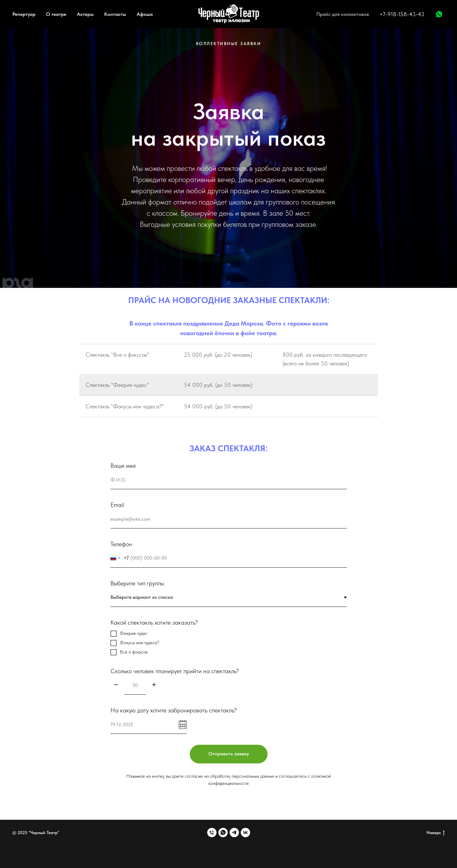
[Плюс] (154, 685)
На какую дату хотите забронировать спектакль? (174, 710)
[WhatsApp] (439, 14)
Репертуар (24, 14)
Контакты (115, 14)
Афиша (145, 14)
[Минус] (116, 685)
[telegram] (234, 833)
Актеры (85, 14)
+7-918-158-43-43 (402, 14)
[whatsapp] (223, 833)
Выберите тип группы (137, 583)
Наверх (436, 833)
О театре (56, 14)
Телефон (121, 544)
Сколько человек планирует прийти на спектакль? (175, 671)
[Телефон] (212, 833)
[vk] (245, 833)
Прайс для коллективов (343, 14)
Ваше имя (123, 466)
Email (117, 505)
